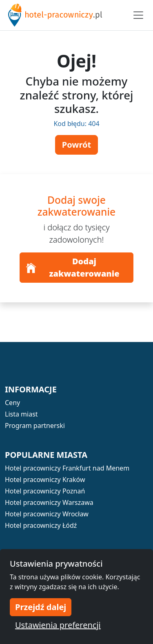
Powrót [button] (76, 145)
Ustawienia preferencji (58, 625)
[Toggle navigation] (138, 15)
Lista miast (21, 414)
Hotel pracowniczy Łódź (41, 525)
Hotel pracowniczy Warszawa (49, 502)
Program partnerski (35, 426)
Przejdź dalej (41, 607)
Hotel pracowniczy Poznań (45, 491)
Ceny (12, 403)
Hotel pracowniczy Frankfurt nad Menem (67, 468)
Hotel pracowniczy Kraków (45, 480)
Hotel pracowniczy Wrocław (47, 514)
